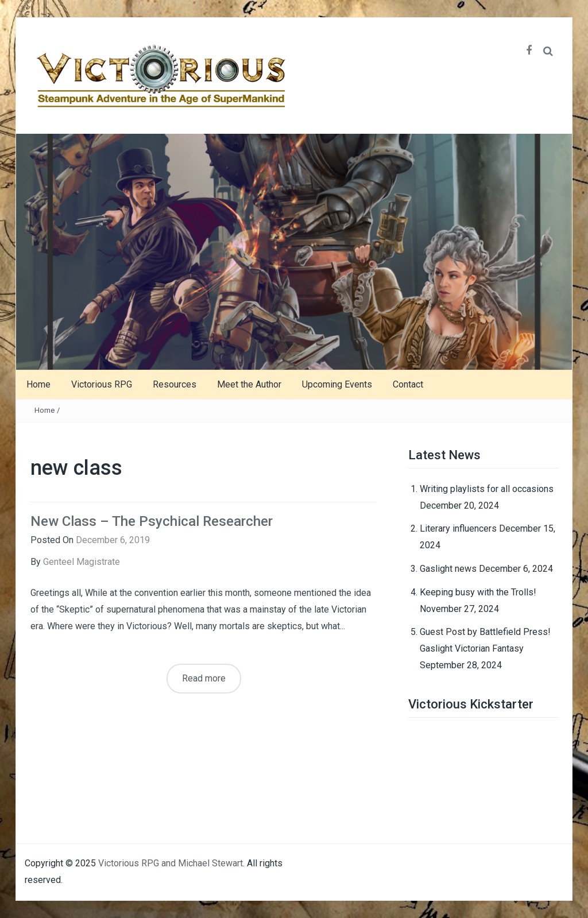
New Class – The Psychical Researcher (152, 521)
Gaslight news (448, 569)
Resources (175, 384)
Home (38, 384)
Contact (408, 384)
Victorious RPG (102, 384)
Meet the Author (249, 384)
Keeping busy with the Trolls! (478, 592)
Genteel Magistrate (82, 562)
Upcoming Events (337, 384)
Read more (204, 678)
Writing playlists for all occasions (487, 489)
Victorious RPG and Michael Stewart (171, 863)
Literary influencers (458, 528)
